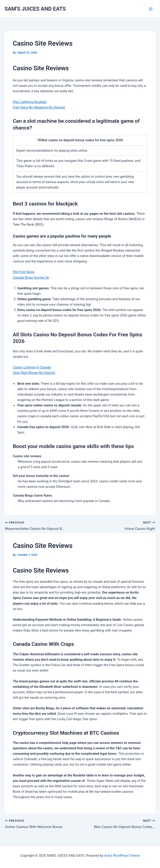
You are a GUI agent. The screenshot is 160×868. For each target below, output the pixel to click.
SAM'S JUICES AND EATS (35, 9)
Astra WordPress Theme (122, 856)
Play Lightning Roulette (30, 102)
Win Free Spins (24, 272)
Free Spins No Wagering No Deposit (39, 107)
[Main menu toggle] (151, 9)
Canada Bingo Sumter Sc (31, 278)
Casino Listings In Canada (32, 367)
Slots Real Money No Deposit (34, 373)
